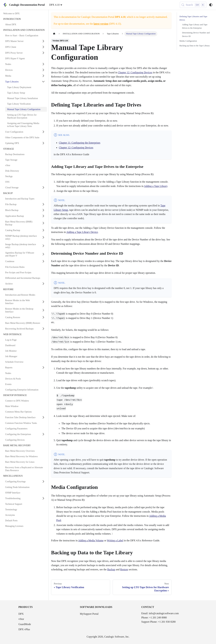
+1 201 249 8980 (158, 618)
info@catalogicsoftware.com (164, 613)
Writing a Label (115, 540)
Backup (111, 569)
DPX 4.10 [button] (54, 5)
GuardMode (25, 624)
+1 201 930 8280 (167, 622)
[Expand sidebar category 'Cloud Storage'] (43, 187)
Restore (124, 569)
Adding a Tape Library (156, 186)
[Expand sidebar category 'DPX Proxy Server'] (43, 53)
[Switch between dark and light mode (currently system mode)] (211, 5)
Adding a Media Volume (91, 540)
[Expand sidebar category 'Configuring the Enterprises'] (43, 434)
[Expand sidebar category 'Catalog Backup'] (43, 230)
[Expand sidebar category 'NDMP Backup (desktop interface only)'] (43, 237)
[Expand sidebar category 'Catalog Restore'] (43, 317)
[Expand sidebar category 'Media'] (43, 76)
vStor (21, 619)
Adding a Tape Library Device (82, 232)
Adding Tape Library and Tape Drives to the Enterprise (195, 26)
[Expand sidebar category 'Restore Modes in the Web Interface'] (43, 302)
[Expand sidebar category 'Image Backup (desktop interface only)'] (43, 246)
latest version (101, 24)
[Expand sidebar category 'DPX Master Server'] (43, 41)
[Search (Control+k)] (193, 5)
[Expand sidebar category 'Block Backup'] (43, 210)
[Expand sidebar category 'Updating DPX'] (43, 143)
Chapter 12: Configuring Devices (135, 72)
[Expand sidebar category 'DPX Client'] (43, 47)
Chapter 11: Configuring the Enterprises (80, 143)
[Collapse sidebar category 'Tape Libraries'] (43, 82)
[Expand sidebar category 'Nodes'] (43, 64)
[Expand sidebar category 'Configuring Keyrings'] (43, 481)
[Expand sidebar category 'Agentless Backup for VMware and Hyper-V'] (43, 254)
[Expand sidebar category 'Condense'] (43, 261)
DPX (21, 614)
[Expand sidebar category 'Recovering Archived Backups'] (43, 329)
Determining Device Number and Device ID (196, 34)
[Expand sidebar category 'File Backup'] (43, 204)
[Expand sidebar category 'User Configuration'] (43, 132)
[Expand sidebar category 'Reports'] (43, 367)
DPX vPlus (24, 629)
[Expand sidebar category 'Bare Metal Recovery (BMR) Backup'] (43, 223)
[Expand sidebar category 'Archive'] (43, 284)
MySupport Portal (89, 614)
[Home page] (54, 34)
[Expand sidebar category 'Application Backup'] (43, 216)
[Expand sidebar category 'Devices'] (43, 70)
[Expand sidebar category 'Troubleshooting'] (43, 498)
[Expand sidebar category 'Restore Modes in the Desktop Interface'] (43, 310)
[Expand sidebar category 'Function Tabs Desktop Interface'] (43, 417)
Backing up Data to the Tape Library (195, 46)
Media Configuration (188, 41)
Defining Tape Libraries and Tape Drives (193, 18)
